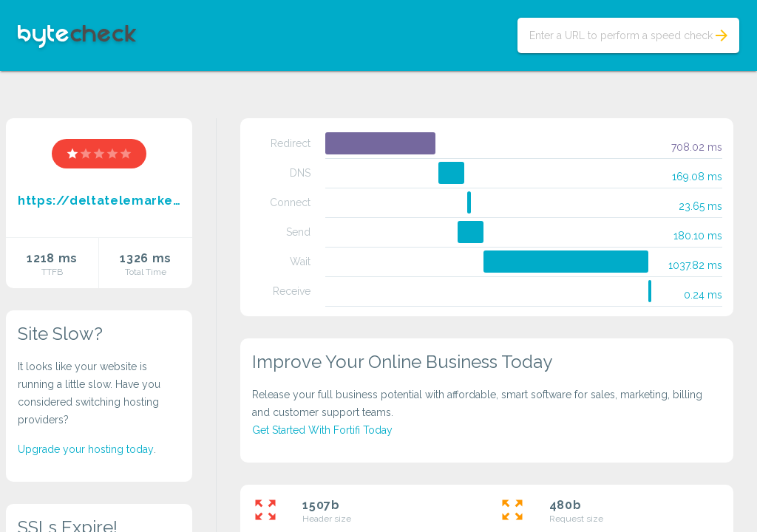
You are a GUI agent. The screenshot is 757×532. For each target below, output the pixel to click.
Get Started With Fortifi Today (322, 430)
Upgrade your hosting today (86, 449)
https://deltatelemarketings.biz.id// (99, 201)
